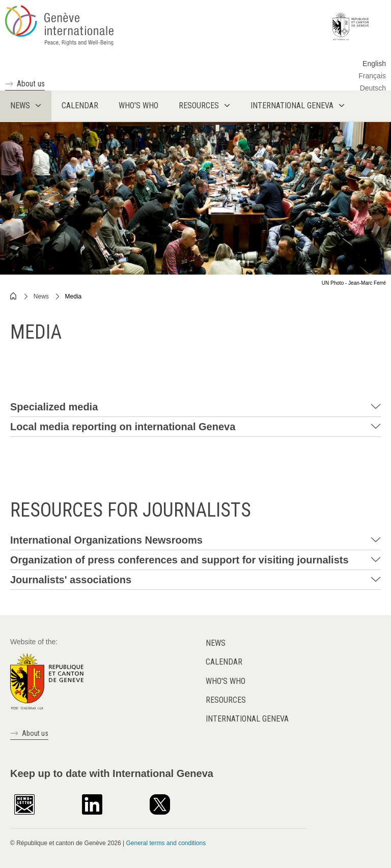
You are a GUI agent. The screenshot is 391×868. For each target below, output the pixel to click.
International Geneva (247, 719)
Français (372, 76)
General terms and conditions (166, 843)
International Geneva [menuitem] (292, 106)
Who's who (226, 681)
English (374, 64)
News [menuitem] (20, 106)
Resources (226, 700)
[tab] (195, 407)
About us (31, 84)
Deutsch (373, 88)
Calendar (224, 662)
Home (14, 296)
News (41, 296)
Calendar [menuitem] (80, 106)
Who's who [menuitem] (138, 106)
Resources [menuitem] (199, 106)
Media (74, 296)
